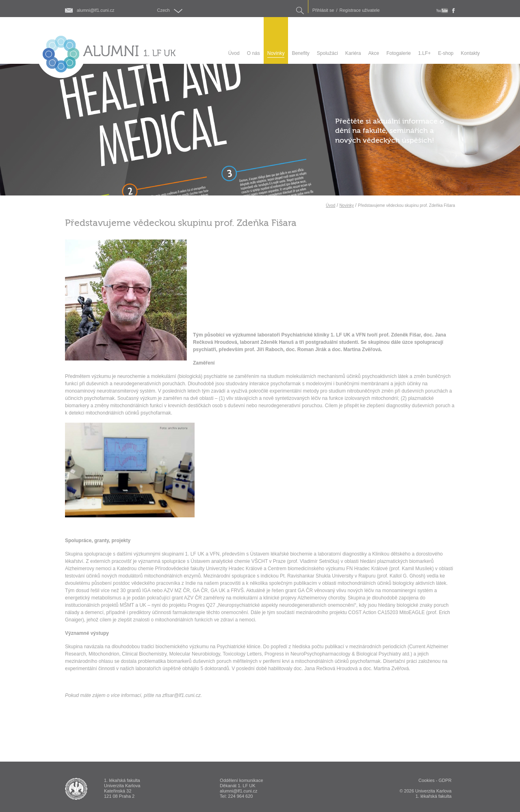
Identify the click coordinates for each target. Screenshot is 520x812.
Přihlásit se (323, 10)
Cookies (427, 780)
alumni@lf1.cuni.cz (95, 10)
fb (454, 11)
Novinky (347, 205)
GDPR (445, 780)
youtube (442, 11)
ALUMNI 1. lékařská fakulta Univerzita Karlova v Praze (76, 789)
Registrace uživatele (360, 10)
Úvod (330, 205)
